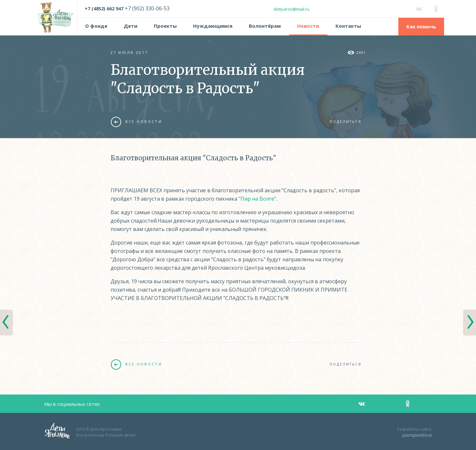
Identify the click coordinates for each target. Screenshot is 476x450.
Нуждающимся (213, 26)
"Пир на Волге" (257, 199)
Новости (308, 26)
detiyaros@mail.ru (291, 9)
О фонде (96, 26)
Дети (131, 26)
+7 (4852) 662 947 (104, 9)
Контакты (348, 26)
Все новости (136, 122)
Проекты (165, 26)
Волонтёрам (265, 26)
